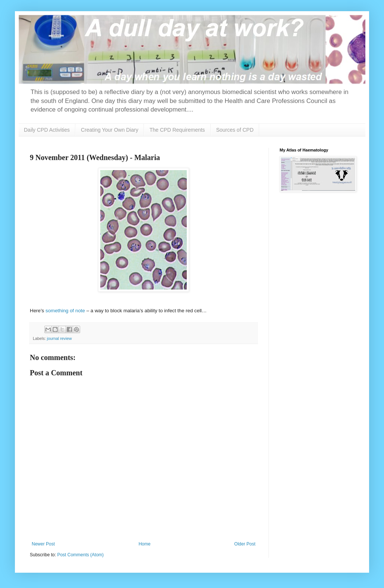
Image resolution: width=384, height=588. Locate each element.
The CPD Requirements (177, 130)
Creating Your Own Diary (110, 130)
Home (145, 544)
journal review (59, 338)
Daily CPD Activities (47, 130)
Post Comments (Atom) (80, 555)
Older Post (245, 544)
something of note (65, 311)
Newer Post (43, 544)
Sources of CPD (235, 130)
